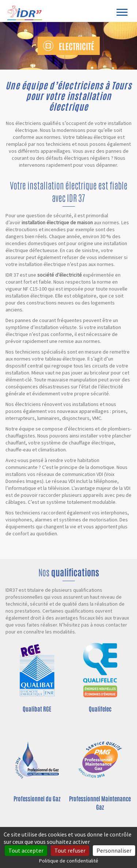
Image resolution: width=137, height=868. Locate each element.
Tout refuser (70, 850)
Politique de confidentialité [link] (69, 861)
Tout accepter (26, 850)
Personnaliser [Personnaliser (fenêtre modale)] (114, 850)
